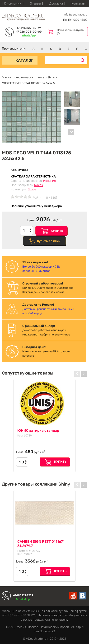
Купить (57, 231)
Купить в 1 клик (49, 241)
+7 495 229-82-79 (29, 28)
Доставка (56, 3)
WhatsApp (29, 35)
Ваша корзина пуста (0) (70, 32)
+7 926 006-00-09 (29, 32)
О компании (13, 3)
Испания (49, 181)
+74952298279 (23, 595)
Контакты (78, 3)
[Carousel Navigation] (69, 132)
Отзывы (35, 3)
